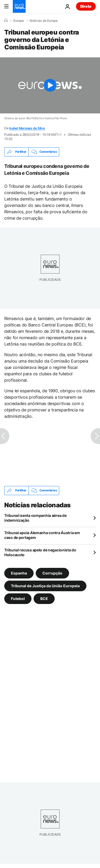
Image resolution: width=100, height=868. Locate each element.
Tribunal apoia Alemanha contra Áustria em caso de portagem (42, 535)
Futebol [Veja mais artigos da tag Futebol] (18, 598)
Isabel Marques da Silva (27, 128)
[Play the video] (50, 85)
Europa (19, 21)
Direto (86, 6)
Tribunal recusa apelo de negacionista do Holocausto (40, 552)
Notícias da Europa (44, 21)
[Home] (6, 20)
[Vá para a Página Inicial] (19, 6)
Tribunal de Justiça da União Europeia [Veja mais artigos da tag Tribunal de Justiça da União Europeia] (45, 586)
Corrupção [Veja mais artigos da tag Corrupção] (52, 573)
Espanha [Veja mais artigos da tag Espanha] (19, 573)
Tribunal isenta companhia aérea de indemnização (35, 518)
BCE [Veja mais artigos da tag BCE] (44, 598)
